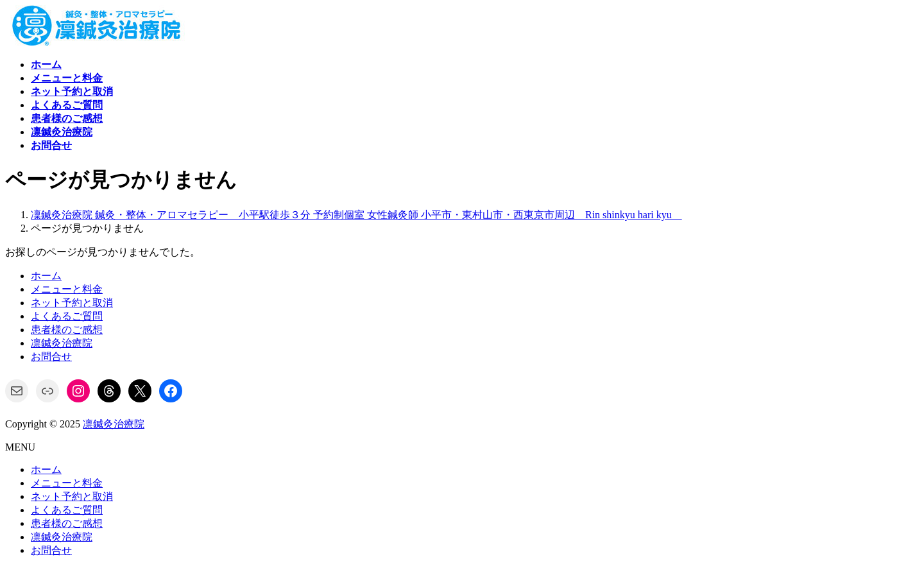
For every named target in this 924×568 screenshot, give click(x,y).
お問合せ (51, 357)
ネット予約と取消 (72, 303)
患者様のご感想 (67, 330)
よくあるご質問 (67, 316)
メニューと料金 (67, 289)
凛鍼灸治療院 (62, 343)
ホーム (46, 276)
